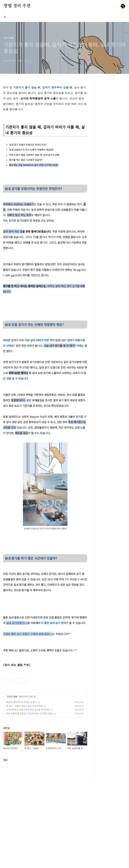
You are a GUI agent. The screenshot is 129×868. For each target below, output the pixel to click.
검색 (116, 6)
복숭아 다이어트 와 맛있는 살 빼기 (22, 790)
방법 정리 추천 (17, 6)
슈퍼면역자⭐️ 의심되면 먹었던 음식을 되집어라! (28, 798)
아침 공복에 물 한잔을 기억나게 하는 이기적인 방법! (29, 802)
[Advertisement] (45, 692)
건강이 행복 (12, 785)
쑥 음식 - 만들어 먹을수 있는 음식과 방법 (25, 794)
